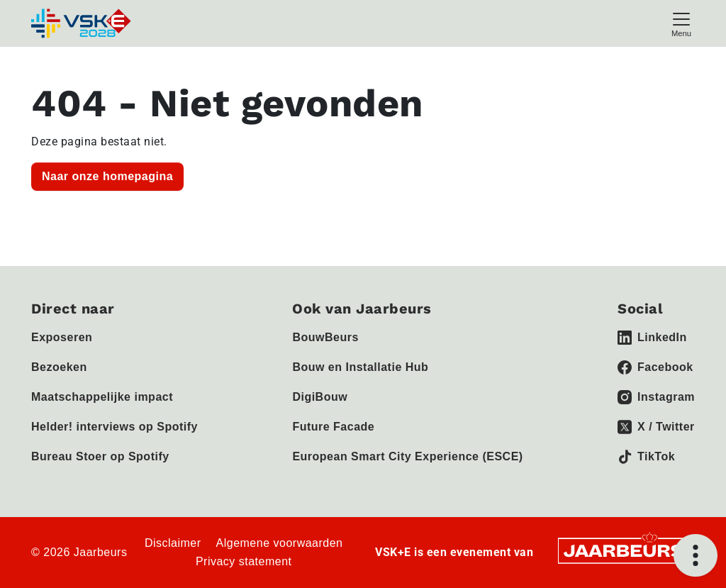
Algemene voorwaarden (280, 543)
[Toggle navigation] (681, 23)
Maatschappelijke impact (102, 397)
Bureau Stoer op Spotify (100, 456)
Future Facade (333, 427)
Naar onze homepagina (107, 176)
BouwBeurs (325, 337)
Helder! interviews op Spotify (115, 427)
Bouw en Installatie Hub (360, 367)
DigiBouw (320, 397)
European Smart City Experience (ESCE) (407, 456)
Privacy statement (244, 561)
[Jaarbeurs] (625, 550)
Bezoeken (59, 367)
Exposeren (62, 337)
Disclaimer (173, 543)
